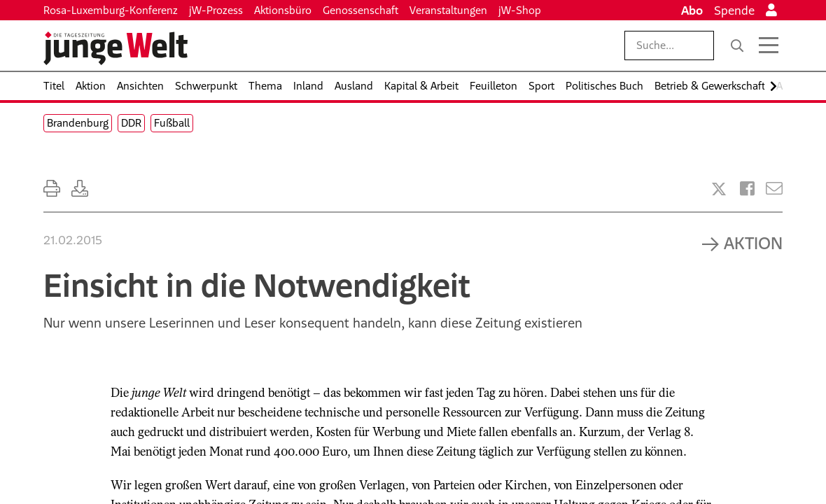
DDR (131, 123)
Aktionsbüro (283, 10)
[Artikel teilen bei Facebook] (747, 189)
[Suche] (737, 45)
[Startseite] (115, 48)
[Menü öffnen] (769, 45)
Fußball (172, 123)
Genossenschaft (360, 10)
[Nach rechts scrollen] (773, 86)
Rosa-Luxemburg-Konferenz (111, 10)
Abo (692, 10)
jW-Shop (520, 10)
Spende (734, 10)
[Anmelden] (771, 10)
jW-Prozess (216, 10)
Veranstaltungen (448, 10)
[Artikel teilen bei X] (719, 189)
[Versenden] (774, 189)
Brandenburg (78, 123)
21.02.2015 (73, 240)
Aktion (753, 243)
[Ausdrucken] (52, 189)
